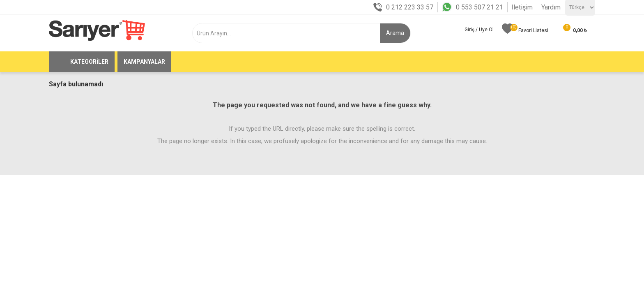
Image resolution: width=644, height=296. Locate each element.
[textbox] (291, 33)
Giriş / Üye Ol (479, 30)
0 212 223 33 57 (410, 7)
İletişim (522, 7)
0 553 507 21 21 (480, 7)
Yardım (551, 7)
